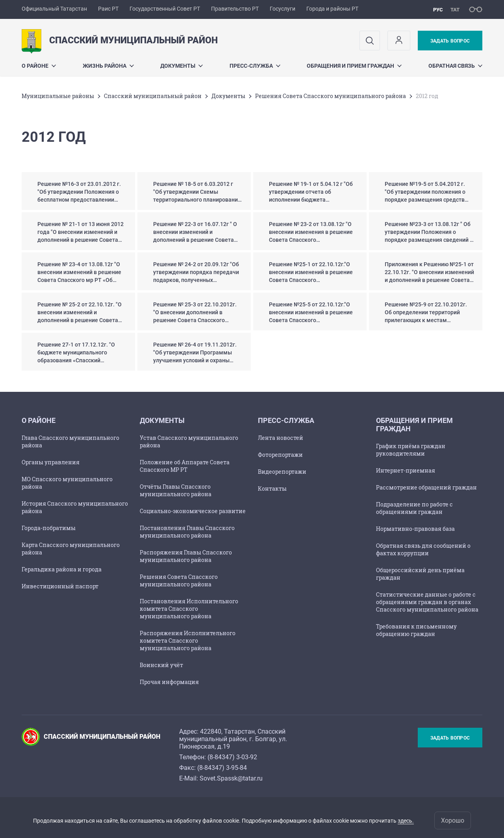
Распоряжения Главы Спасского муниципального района (186, 556)
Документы (182, 66)
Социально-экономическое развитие (193, 511)
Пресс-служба (255, 66)
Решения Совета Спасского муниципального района (331, 96)
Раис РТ (108, 9)
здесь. (406, 821)
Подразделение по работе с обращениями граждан (414, 508)
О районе (39, 66)
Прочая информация (169, 682)
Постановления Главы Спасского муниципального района (187, 532)
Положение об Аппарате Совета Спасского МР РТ (185, 466)
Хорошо (453, 820)
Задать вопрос (450, 41)
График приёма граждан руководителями (411, 450)
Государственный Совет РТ (165, 9)
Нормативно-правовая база (415, 529)
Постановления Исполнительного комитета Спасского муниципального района (189, 609)
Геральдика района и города (62, 569)
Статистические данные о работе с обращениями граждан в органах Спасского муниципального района (427, 602)
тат (455, 10)
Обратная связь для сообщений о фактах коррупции (423, 549)
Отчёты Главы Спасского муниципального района (176, 490)
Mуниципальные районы (58, 96)
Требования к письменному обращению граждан (416, 630)
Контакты (272, 489)
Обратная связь (455, 66)
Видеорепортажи (282, 472)
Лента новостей (281, 438)
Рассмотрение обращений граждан (426, 487)
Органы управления (51, 462)
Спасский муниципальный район (153, 96)
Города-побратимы (49, 528)
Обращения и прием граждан (354, 66)
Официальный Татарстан (54, 9)
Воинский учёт (161, 665)
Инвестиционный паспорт (60, 586)
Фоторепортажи (280, 455)
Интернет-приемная (406, 470)
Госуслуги (283, 9)
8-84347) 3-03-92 (233, 757)
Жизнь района (108, 66)
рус (438, 10)
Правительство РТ (235, 9)
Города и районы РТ (332, 9)
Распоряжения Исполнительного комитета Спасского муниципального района (188, 641)
